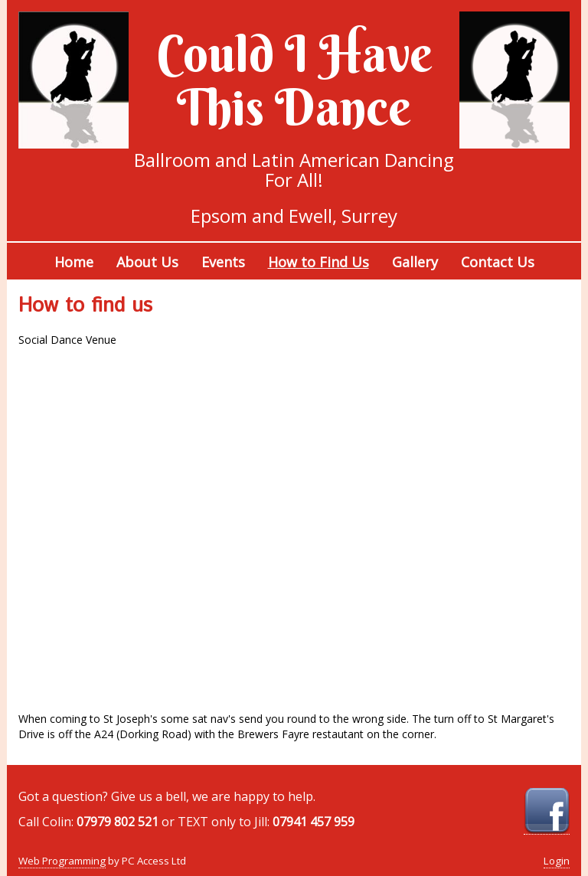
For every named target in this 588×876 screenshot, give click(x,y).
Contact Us (498, 262)
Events (223, 262)
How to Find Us (318, 262)
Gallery (415, 262)
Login (557, 861)
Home (74, 262)
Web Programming (62, 861)
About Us (147, 262)
